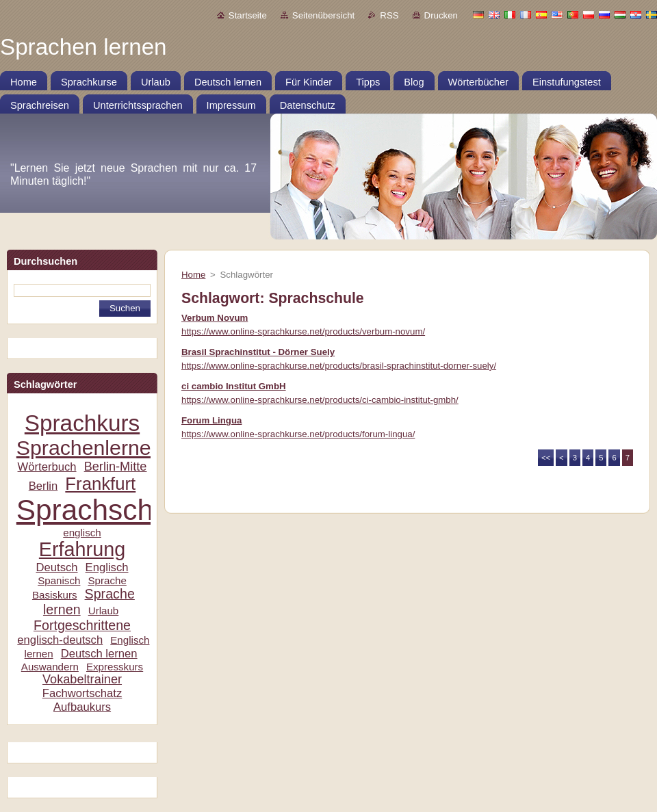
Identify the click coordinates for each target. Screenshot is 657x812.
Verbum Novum (215, 318)
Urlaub (104, 611)
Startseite (248, 15)
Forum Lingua (211, 420)
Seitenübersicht (323, 15)
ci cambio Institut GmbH (234, 386)
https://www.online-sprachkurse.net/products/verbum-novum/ (303, 331)
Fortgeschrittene (82, 625)
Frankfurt (100, 484)
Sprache (107, 580)
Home (193, 275)
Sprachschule (104, 510)
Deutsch (56, 567)
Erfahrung (82, 549)
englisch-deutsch (60, 640)
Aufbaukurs (82, 707)
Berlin (43, 486)
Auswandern (50, 667)
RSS (389, 15)
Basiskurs (55, 595)
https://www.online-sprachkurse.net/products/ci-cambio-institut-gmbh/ (320, 400)
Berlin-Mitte (116, 467)
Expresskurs (115, 667)
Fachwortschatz (82, 693)
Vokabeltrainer (82, 679)
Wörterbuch (47, 467)
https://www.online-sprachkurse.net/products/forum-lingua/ (298, 434)
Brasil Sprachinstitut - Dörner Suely (258, 352)
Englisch (107, 567)
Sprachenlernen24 (101, 448)
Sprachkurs (82, 423)
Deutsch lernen (99, 654)
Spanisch (59, 580)
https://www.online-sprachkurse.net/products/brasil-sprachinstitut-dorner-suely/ (339, 366)
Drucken (441, 15)
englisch (82, 533)
